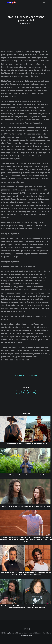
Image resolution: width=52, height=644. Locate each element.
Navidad (30, 635)
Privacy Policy (41, 633)
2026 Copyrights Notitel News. (11, 633)
